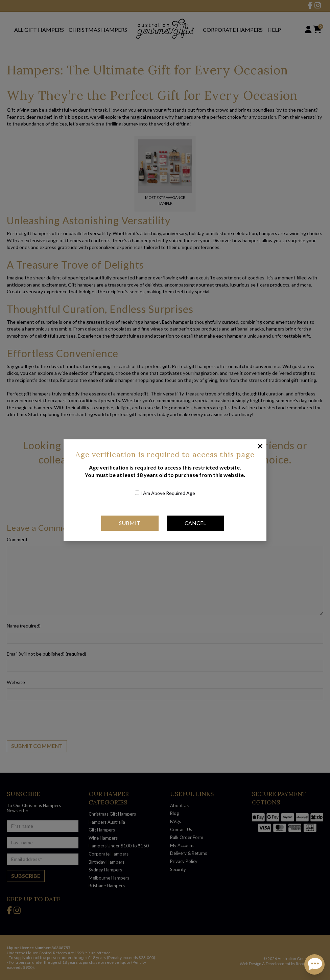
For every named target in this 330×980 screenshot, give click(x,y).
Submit (130, 523)
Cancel (195, 523)
